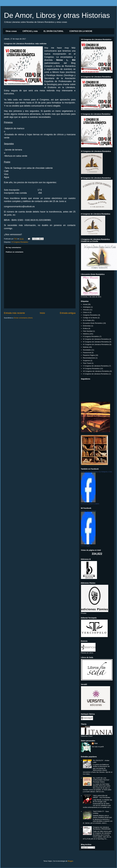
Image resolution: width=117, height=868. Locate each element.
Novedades (87, 350)
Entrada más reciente (14, 313)
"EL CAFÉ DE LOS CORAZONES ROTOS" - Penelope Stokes (102, 780)
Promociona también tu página (90, 504)
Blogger (70, 861)
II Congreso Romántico (91, 336)
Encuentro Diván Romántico (93, 323)
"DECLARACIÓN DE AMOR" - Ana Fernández (102, 797)
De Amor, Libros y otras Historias (57, 15)
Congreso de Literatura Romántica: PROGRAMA (102, 828)
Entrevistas (87, 326)
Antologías (87, 307)
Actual (85, 304)
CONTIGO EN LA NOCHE (81, 31)
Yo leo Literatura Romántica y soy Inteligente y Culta (96, 472)
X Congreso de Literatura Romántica (96, 374)
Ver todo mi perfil (98, 747)
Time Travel (87, 363)
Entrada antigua (68, 313)
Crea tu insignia (86, 546)
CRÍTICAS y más (30, 31)
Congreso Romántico (90, 315)
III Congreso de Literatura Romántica (96, 339)
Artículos (86, 310)
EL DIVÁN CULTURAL (54, 31)
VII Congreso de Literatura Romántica (96, 371)
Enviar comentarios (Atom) (23, 318)
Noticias (86, 347)
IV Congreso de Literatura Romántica (96, 342)
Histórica (86, 334)
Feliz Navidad (88, 331)
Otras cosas (11, 31)
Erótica (85, 328)
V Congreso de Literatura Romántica (96, 366)
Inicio (42, 313)
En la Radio (87, 320)
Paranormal (87, 353)
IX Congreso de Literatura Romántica (96, 344)
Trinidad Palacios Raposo (89, 511)
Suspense (86, 361)
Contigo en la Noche (90, 318)
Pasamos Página (89, 355)
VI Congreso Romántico (20, 242)
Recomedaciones (89, 358)
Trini (96, 743)
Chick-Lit (86, 312)
